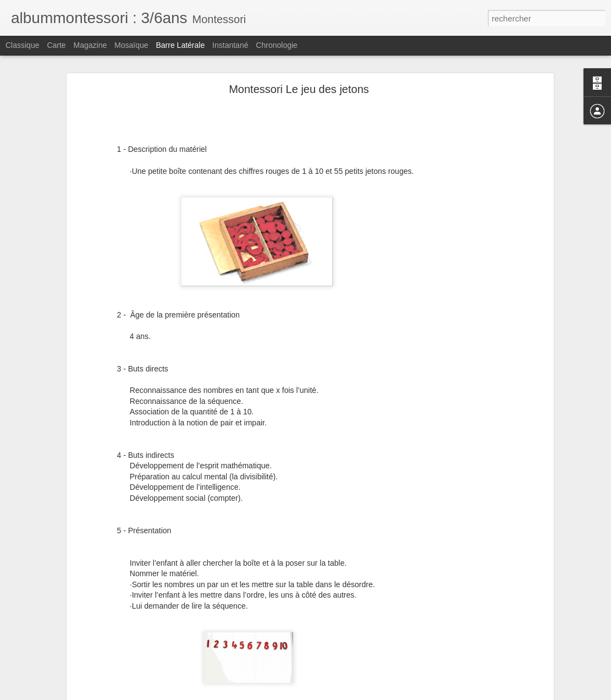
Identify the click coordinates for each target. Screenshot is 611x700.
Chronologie (277, 45)
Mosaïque (131, 45)
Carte (56, 45)
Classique (22, 45)
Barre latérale (180, 45)
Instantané (230, 45)
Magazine (90, 45)
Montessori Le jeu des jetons (299, 89)
